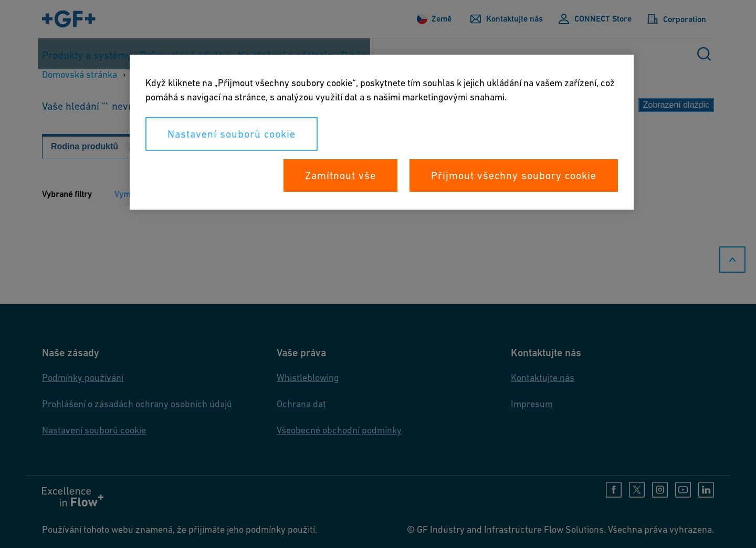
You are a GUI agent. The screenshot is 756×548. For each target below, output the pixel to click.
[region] (382, 132)
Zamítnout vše (340, 175)
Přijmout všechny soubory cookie (514, 175)
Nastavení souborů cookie (232, 134)
